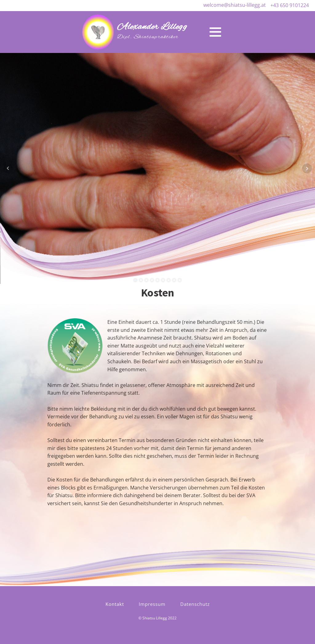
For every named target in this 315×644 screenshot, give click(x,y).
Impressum (152, 604)
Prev (8, 168)
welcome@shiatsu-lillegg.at (235, 5)
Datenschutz (195, 604)
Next (307, 168)
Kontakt (115, 604)
